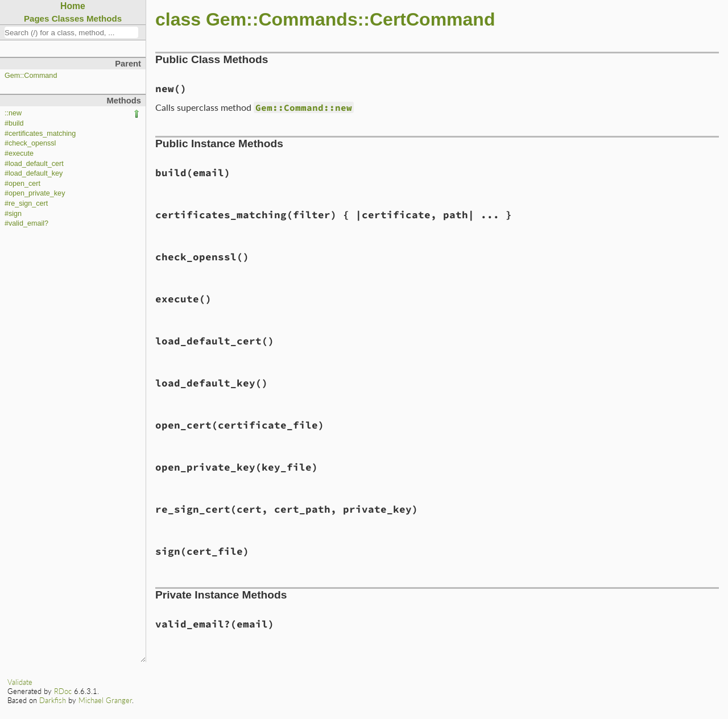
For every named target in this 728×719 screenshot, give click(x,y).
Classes (68, 18)
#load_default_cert (34, 164)
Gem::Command (31, 76)
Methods (104, 18)
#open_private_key (35, 193)
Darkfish (53, 700)
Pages (37, 18)
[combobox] (71, 32)
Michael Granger (105, 700)
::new (13, 113)
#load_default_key (34, 173)
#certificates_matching (40, 134)
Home (73, 6)
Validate (20, 682)
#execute (19, 153)
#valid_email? (26, 223)
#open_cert (22, 184)
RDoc (63, 691)
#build (14, 123)
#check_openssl (30, 143)
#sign (13, 214)
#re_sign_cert (26, 203)
